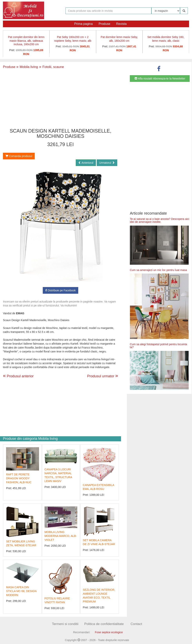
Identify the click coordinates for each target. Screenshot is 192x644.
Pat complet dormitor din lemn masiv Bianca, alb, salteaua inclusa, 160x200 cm (26, 41)
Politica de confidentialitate (104, 624)
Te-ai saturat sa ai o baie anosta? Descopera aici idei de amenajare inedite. (160, 220)
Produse (105, 24)
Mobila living (27, 67)
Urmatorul (107, 163)
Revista (121, 24)
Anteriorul (86, 163)
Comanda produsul (19, 156)
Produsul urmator (103, 376)
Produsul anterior (18, 376)
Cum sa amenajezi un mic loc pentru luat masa (158, 270)
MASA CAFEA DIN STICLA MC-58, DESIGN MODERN (21, 591)
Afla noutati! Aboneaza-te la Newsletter (160, 79)
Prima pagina (83, 24)
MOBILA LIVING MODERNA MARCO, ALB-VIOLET (61, 536)
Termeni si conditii (65, 624)
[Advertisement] (61, 99)
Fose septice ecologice (109, 632)
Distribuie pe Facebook (61, 290)
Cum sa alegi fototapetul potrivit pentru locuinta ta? (158, 346)
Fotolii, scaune (51, 67)
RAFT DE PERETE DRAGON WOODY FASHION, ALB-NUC (19, 478)
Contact (136, 624)
